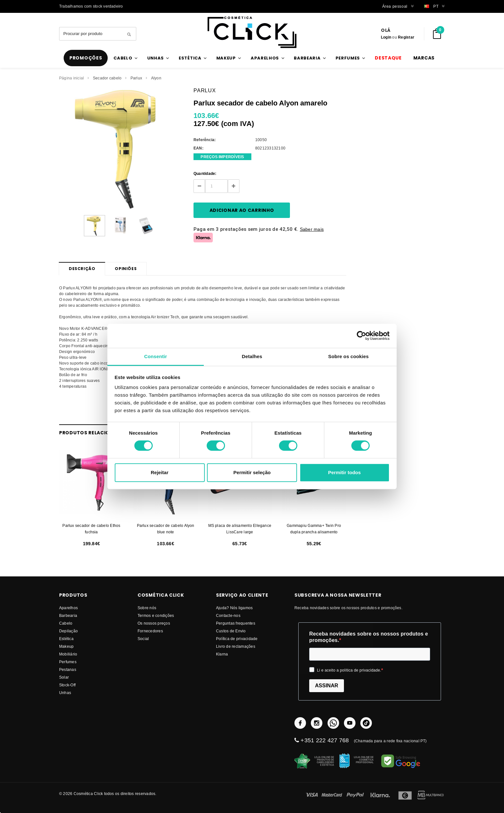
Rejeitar (160, 472)
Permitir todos (345, 472)
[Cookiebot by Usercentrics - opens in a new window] (361, 336)
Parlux (136, 78)
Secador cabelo (107, 78)
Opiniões (126, 269)
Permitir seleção (252, 472)
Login (386, 37)
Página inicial (72, 78)
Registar (406, 37)
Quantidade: (205, 173)
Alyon (156, 78)
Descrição (82, 269)
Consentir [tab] (156, 356)
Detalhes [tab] (252, 356)
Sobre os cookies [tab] (348, 356)
